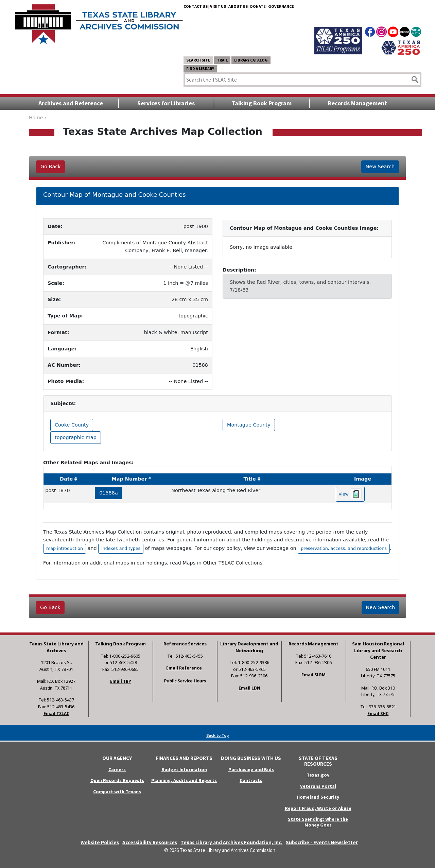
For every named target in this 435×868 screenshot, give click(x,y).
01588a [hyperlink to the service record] (109, 493)
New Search (380, 167)
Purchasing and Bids (251, 769)
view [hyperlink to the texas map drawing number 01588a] (350, 494)
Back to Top (217, 735)
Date (66, 479)
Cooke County (72, 425)
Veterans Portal (318, 786)
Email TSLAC (56, 714)
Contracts (251, 780)
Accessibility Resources (150, 842)
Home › (38, 118)
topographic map (76, 437)
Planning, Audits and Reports (184, 780)
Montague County (249, 425)
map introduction (65, 548)
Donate (258, 6)
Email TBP (121, 681)
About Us (238, 6)
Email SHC (378, 714)
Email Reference (184, 668)
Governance (281, 6)
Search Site (198, 60)
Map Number (129, 479)
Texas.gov (318, 775)
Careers (117, 769)
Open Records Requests (117, 780)
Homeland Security (318, 797)
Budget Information (184, 769)
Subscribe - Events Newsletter (322, 842)
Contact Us (196, 6)
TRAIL (222, 60)
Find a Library (200, 68)
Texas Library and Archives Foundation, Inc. (231, 842)
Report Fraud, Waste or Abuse (318, 808)
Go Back (50, 167)
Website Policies (100, 842)
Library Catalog (251, 60)
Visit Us (218, 6)
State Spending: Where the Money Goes (318, 822)
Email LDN (249, 688)
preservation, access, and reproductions (344, 548)
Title (250, 479)
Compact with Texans (117, 792)
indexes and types (121, 548)
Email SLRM (314, 675)
